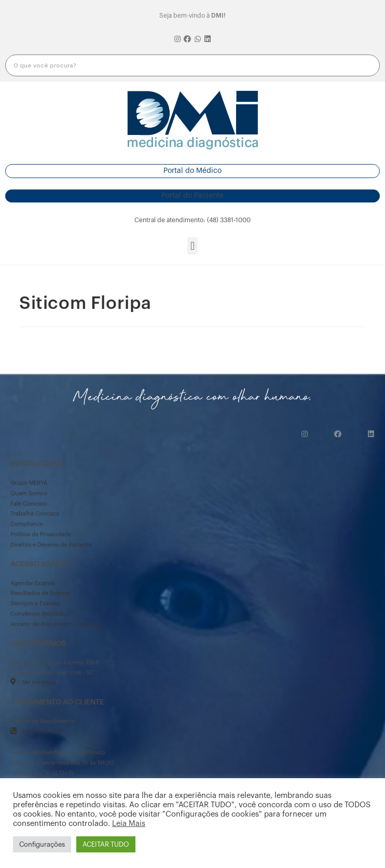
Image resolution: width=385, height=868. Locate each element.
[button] (192, 171)
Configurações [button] (42, 844)
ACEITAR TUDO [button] (106, 844)
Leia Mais (129, 824)
